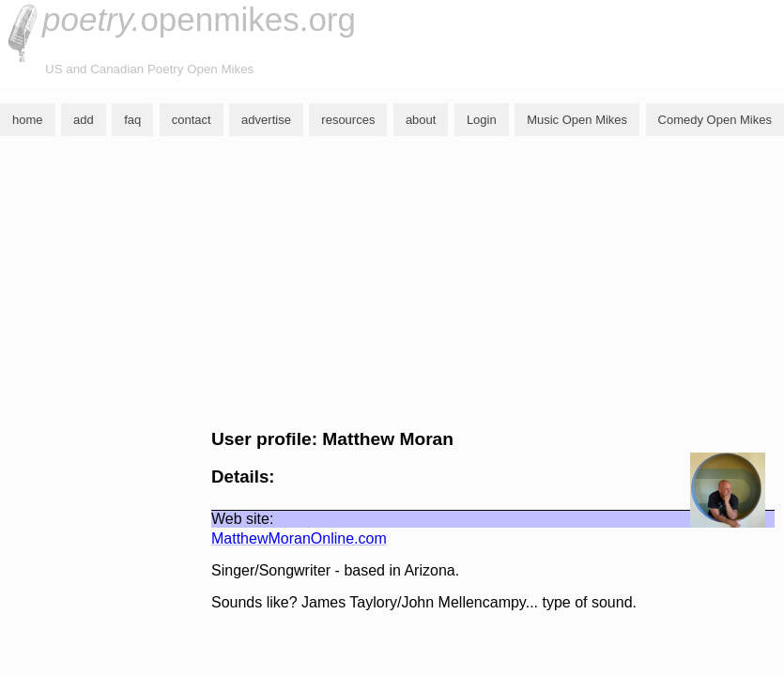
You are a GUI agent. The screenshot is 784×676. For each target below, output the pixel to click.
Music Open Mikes (577, 120)
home (28, 120)
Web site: (242, 519)
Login (482, 120)
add (84, 120)
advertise (266, 120)
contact (192, 120)
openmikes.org (199, 19)
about (421, 120)
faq (132, 120)
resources (348, 120)
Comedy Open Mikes (715, 120)
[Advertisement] (392, 283)
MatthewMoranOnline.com (299, 538)
